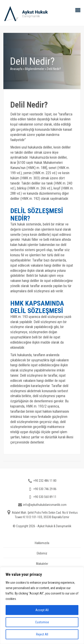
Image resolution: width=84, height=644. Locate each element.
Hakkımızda (42, 543)
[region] (42, 606)
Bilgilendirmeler (35, 69)
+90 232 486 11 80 (45, 481)
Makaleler (42, 564)
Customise (42, 622)
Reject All (42, 634)
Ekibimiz (42, 553)
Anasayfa (16, 69)
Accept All (42, 610)
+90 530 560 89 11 (45, 497)
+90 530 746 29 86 (45, 489)
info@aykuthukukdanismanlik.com (45, 505)
